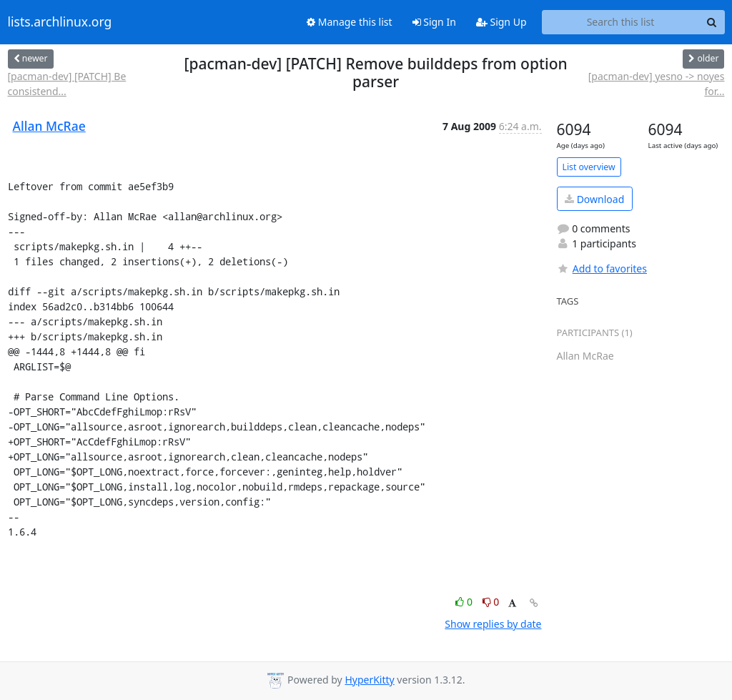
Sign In (434, 22)
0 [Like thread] (465, 602)
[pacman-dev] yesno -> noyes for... (657, 84)
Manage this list (350, 22)
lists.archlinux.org (60, 22)
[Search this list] (621, 22)
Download (594, 199)
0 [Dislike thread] (491, 602)
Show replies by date (493, 624)
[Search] (712, 22)
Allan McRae (49, 126)
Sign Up (501, 22)
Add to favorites (602, 268)
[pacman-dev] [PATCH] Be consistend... (67, 84)
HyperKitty (369, 680)
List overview (589, 167)
